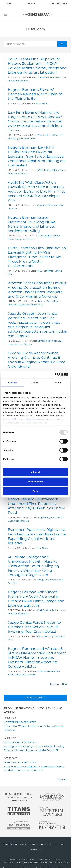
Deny (36, 491)
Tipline (31, 4)
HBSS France (35, 849)
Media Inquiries (34, 698)
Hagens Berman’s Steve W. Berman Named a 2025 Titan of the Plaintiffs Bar (35, 94)
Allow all (36, 472)
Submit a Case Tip (48, 844)
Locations (24, 844)
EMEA (63, 844)
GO (61, 44)
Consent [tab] (13, 383)
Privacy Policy (8, 862)
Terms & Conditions (21, 862)
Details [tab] (35, 383)
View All (62, 780)
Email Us (34, 844)
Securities (30, 722)
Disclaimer (33, 862)
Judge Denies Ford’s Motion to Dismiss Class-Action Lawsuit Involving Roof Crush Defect (34, 627)
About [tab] (58, 383)
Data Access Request (60, 862)
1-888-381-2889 (58, 4)
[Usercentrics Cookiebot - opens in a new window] (55, 374)
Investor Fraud (13, 722)
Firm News (42, 103)
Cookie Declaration (45, 862)
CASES (8, 4)
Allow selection (35, 482)
